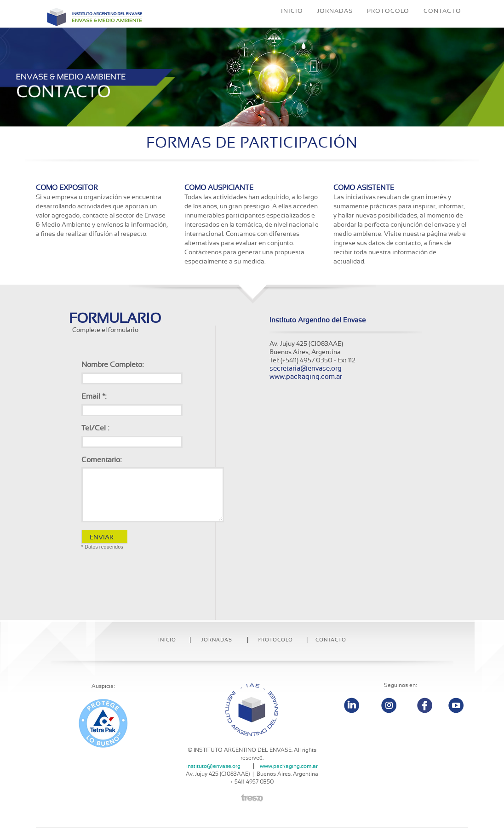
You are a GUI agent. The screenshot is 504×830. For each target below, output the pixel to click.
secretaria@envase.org (306, 369)
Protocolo (275, 640)
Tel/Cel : (95, 428)
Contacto (331, 640)
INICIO (292, 25)
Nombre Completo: (112, 365)
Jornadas (217, 640)
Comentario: (101, 460)
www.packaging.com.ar (306, 377)
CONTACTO (442, 25)
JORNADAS (335, 25)
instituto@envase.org (213, 766)
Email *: (94, 396)
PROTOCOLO (388, 25)
